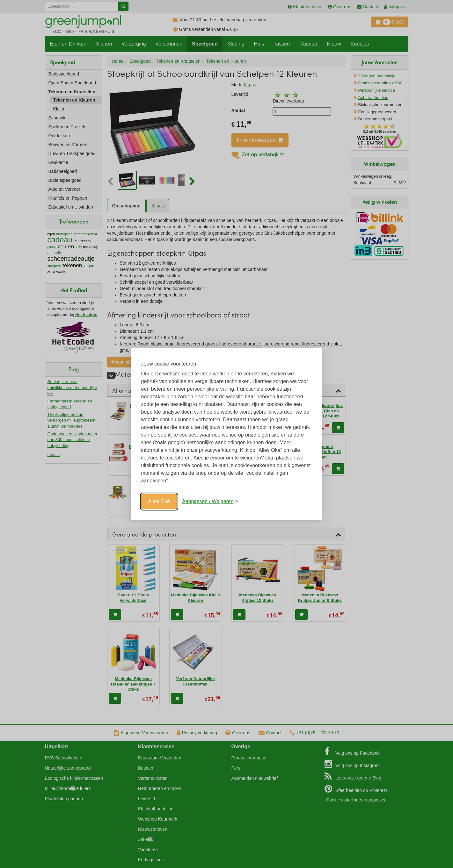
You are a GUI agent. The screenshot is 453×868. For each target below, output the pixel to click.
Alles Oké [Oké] (159, 501)
